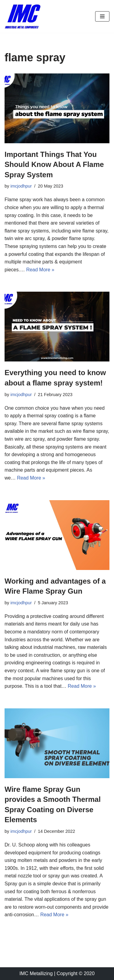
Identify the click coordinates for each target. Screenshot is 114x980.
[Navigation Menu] (102, 16)
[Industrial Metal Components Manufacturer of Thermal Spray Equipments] (23, 16)
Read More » (40, 270)
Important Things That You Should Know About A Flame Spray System (54, 164)
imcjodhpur (21, 186)
